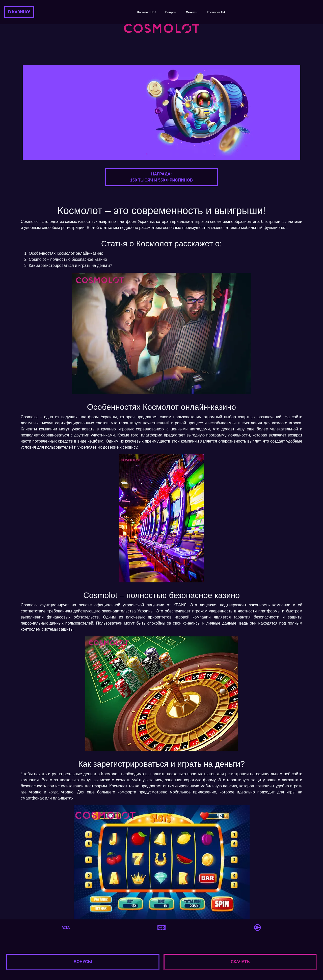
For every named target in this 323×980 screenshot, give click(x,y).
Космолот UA (216, 12)
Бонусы (171, 12)
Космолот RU (146, 12)
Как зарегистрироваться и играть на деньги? (70, 265)
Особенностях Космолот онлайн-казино (66, 253)
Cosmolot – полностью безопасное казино (68, 259)
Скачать (192, 12)
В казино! (19, 12)
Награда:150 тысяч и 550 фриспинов (161, 177)
